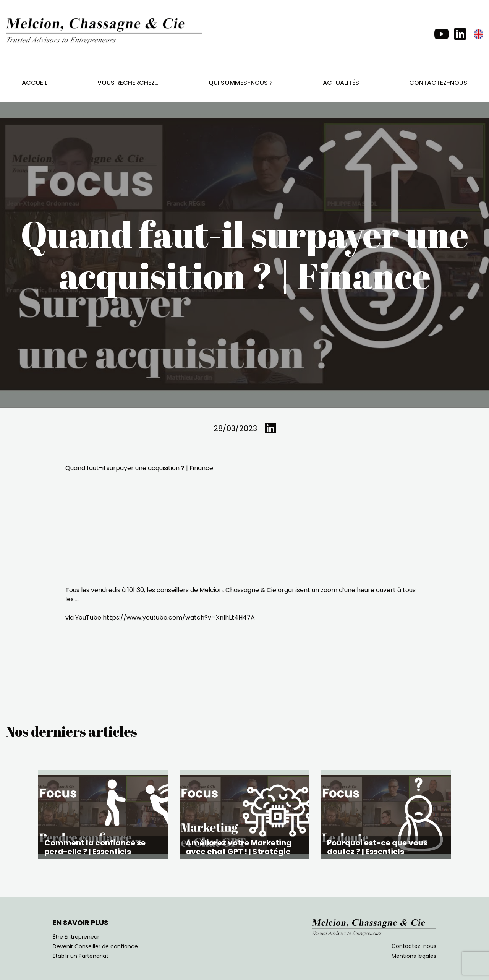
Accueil (35, 83)
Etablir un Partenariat (81, 956)
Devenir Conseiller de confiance (95, 946)
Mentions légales (414, 956)
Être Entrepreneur (76, 937)
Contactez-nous (438, 83)
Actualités (341, 83)
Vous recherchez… (128, 83)
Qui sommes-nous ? (241, 83)
